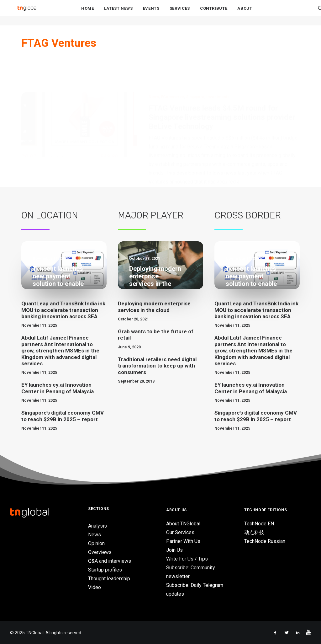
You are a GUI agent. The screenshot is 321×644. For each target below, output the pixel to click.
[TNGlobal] (27, 13)
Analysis (97, 526)
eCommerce (172, 66)
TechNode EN (259, 524)
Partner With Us (183, 541)
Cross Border (248, 215)
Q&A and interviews (110, 561)
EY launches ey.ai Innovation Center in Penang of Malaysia (58, 388)
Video (95, 587)
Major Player (151, 215)
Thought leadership (109, 579)
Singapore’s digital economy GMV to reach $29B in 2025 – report (63, 416)
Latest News (118, 13)
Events (151, 13)
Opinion (96, 543)
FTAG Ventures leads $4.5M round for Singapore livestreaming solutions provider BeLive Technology (222, 86)
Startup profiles (105, 570)
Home (88, 13)
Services (180, 13)
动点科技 (254, 532)
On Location (50, 215)
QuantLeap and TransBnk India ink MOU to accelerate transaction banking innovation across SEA (63, 310)
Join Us (174, 550)
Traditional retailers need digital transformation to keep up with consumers (157, 366)
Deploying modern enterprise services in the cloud (154, 307)
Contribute (214, 13)
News (154, 66)
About (245, 13)
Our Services (180, 532)
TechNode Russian (265, 541)
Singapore (195, 66)
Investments (218, 66)
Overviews (100, 552)
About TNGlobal (183, 524)
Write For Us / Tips (187, 559)
